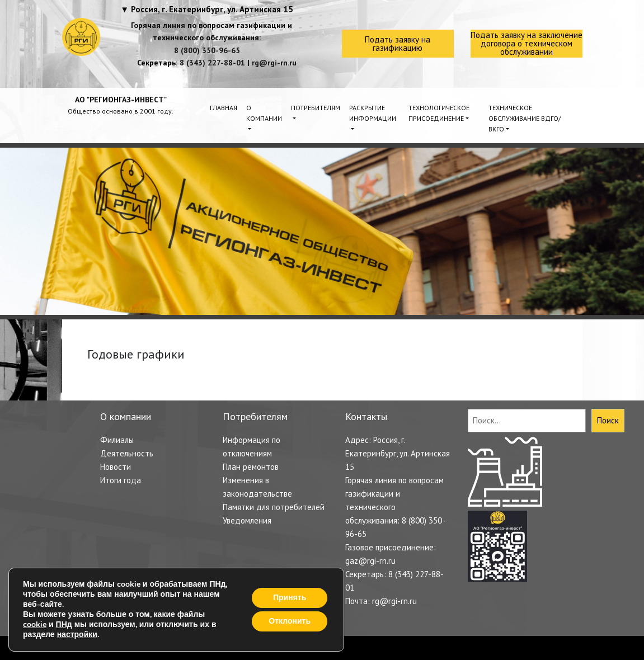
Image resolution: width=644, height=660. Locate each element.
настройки (77, 635)
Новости (116, 467)
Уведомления (247, 520)
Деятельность (127, 453)
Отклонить (290, 621)
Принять (290, 598)
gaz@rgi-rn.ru (370, 561)
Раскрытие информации (373, 113)
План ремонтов (251, 467)
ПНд (64, 624)
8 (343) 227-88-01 (212, 63)
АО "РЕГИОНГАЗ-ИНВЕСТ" (121, 100)
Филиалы (117, 440)
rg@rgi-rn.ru (274, 63)
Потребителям (316, 108)
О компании (264, 113)
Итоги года (121, 480)
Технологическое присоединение (439, 113)
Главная (224, 108)
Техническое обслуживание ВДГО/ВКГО (525, 118)
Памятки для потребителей (274, 507)
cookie (35, 624)
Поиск (608, 420)
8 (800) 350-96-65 (207, 50)
